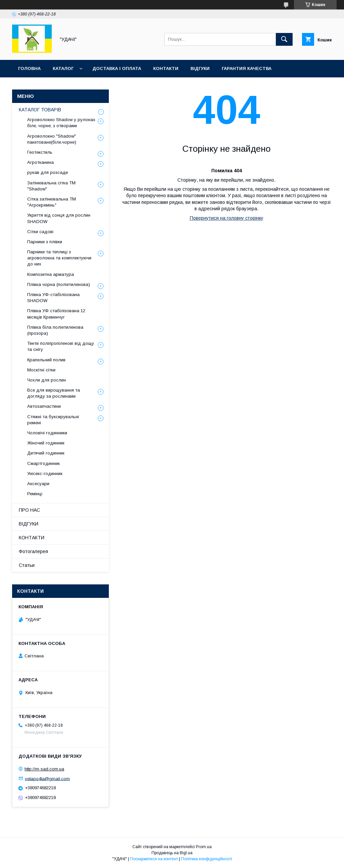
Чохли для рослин (47, 380)
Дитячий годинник (46, 453)
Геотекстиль (40, 152)
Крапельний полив (46, 360)
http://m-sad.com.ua (44, 769)
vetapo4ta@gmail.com (47, 778)
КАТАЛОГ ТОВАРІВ (40, 110)
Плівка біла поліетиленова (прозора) (55, 330)
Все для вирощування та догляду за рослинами (54, 393)
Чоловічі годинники (47, 433)
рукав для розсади (48, 172)
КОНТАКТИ (166, 68)
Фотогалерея (33, 551)
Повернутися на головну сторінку (227, 218)
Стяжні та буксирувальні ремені (53, 420)
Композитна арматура (51, 274)
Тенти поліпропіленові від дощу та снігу (61, 346)
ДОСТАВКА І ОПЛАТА (117, 68)
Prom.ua (204, 847)
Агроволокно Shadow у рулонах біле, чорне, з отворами (61, 123)
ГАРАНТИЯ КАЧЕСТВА (247, 68)
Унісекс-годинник (45, 474)
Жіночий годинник (46, 443)
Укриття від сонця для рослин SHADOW (59, 218)
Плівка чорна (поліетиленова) (59, 284)
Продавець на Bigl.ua (172, 853)
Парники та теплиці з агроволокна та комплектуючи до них (59, 258)
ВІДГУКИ (200, 68)
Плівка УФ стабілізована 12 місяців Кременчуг (56, 314)
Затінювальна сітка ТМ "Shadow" (51, 186)
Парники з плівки (45, 242)
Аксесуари (38, 484)
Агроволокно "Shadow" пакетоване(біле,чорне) (52, 139)
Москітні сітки (41, 370)
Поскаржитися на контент (154, 859)
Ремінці (35, 494)
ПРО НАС (29, 510)
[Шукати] (284, 39)
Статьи (27, 565)
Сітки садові (40, 232)
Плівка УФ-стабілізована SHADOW (53, 298)
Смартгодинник (44, 463)
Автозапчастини (44, 406)
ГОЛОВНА (29, 68)
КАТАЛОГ (63, 68)
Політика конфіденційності (207, 859)
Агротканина (40, 162)
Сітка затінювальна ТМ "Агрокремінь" (52, 202)
